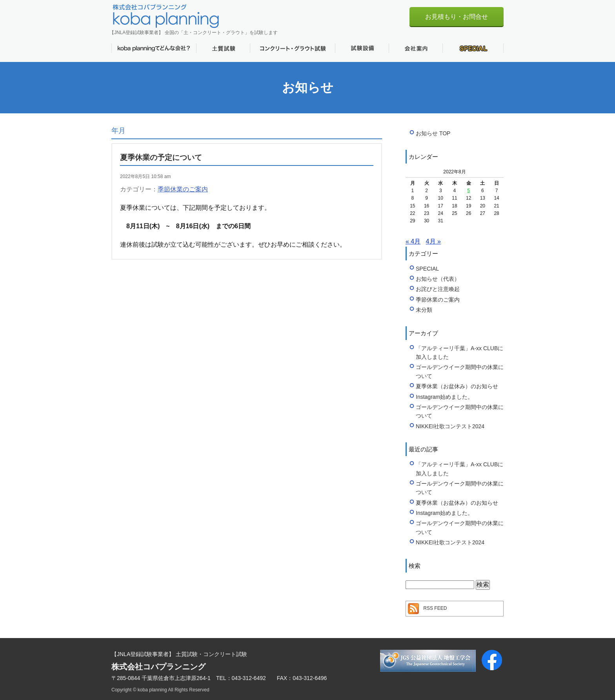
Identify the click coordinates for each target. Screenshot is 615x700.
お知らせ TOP (433, 133)
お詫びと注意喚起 (438, 289)
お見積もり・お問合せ (457, 17)
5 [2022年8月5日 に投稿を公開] (469, 191)
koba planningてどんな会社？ (154, 48)
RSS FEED (435, 608)
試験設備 (362, 48)
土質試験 (223, 48)
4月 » (433, 241)
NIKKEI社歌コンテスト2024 (450, 426)
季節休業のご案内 (183, 189)
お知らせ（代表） (438, 279)
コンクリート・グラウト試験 (292, 48)
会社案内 (416, 48)
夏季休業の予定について (161, 157)
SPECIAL (473, 48)
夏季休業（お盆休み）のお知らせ (457, 386)
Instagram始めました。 (444, 397)
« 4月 (413, 241)
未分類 (424, 310)
